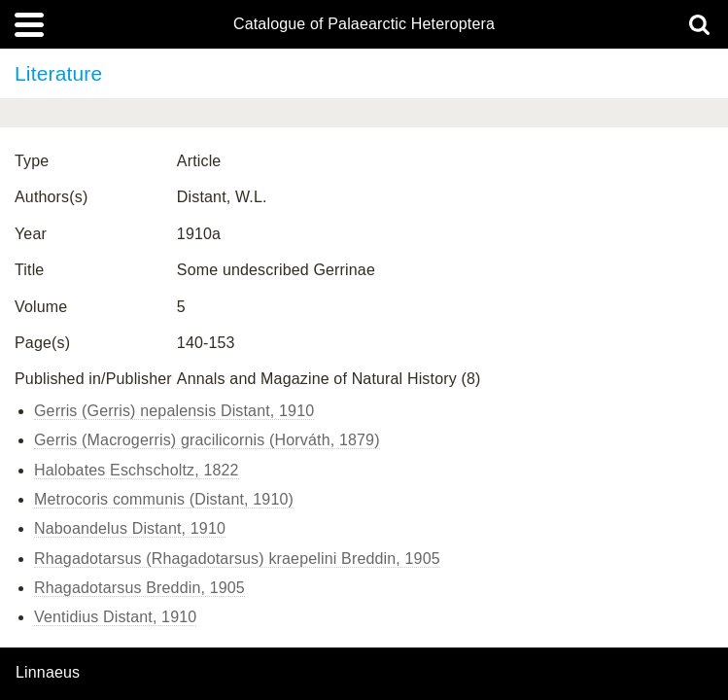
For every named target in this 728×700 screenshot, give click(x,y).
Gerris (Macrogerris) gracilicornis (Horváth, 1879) (207, 440)
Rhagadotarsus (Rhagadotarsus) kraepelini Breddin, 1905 (237, 559)
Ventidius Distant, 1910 (115, 617)
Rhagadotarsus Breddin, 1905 (139, 588)
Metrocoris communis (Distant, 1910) (164, 499)
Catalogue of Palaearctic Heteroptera (364, 24)
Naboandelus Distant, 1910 (130, 528)
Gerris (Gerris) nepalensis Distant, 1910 (174, 411)
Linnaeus (48, 673)
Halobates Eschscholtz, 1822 (137, 470)
